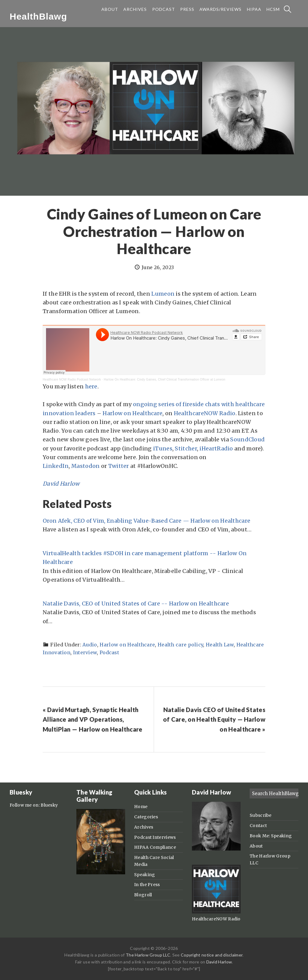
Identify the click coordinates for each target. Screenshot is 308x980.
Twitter (119, 466)
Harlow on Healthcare (132, 413)
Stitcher (186, 448)
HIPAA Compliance (155, 847)
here (91, 386)
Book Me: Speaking (271, 836)
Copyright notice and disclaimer (212, 955)
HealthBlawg (38, 16)
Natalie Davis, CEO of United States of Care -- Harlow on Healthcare (136, 604)
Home (141, 807)
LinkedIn (56, 466)
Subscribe (261, 815)
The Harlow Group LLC (148, 955)
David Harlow (61, 484)
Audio (90, 645)
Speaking (145, 875)
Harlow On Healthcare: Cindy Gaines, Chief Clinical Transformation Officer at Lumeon (165, 380)
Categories (146, 817)
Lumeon (163, 294)
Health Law (220, 645)
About (256, 846)
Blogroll (143, 895)
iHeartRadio (216, 448)
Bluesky (49, 805)
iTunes (163, 448)
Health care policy (180, 645)
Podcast (109, 652)
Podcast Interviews (155, 837)
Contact (258, 826)
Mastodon (85, 466)
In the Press (147, 885)
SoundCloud (247, 439)
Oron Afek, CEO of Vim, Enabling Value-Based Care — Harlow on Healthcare (146, 521)
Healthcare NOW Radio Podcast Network (72, 380)
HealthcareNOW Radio (205, 413)
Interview (85, 652)
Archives (144, 827)
